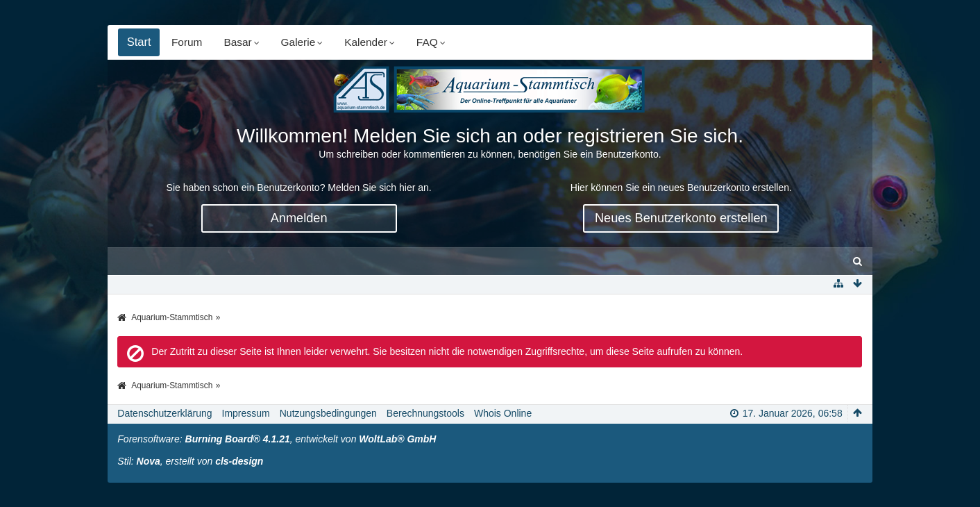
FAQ (428, 42)
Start (139, 42)
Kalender (366, 42)
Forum (187, 42)
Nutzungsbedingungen (328, 413)
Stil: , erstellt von (190, 461)
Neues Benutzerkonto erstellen (681, 218)
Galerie (299, 42)
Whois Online (503, 413)
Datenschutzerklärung (164, 413)
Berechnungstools (425, 413)
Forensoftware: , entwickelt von (277, 439)
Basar (238, 42)
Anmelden (299, 218)
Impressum (246, 413)
